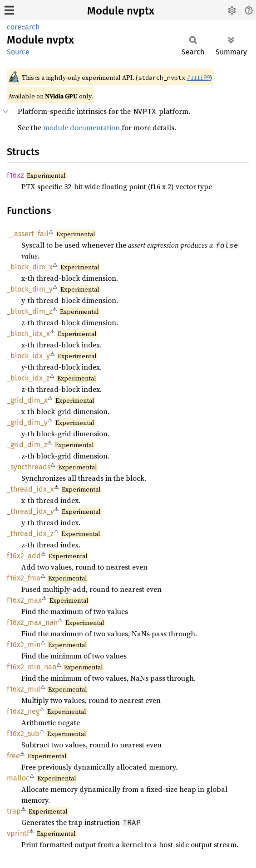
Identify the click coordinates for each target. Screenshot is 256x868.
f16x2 (15, 175)
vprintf (18, 833)
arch (32, 27)
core (14, 27)
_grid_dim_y (27, 422)
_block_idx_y (28, 356)
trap (14, 811)
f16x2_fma (24, 578)
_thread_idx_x (30, 489)
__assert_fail (28, 234)
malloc (18, 778)
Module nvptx (121, 11)
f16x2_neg (23, 711)
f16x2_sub (23, 734)
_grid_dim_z (27, 445)
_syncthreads (29, 467)
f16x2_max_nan (32, 622)
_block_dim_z (30, 311)
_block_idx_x (28, 334)
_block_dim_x (30, 267)
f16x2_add (24, 556)
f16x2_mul (24, 689)
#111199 (198, 78)
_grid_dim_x (27, 400)
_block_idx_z (28, 378)
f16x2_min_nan (32, 667)
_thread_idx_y (30, 511)
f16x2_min (24, 645)
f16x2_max (24, 600)
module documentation (81, 127)
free (13, 756)
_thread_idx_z (30, 534)
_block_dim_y (30, 289)
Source (18, 52)
